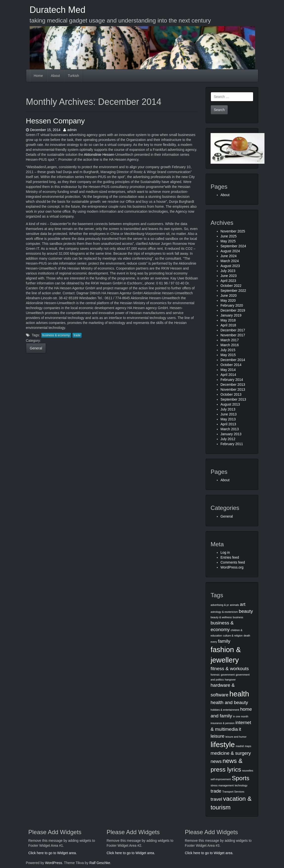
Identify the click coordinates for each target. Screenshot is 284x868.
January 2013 (231, 434)
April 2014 (228, 375)
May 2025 (228, 241)
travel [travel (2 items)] (216, 799)
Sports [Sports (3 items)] (241, 778)
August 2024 (230, 251)
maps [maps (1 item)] (248, 746)
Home (38, 76)
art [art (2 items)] (243, 604)
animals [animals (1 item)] (234, 605)
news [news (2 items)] (216, 761)
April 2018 (228, 325)
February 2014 (232, 380)
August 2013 (230, 404)
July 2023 (228, 271)
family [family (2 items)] (224, 641)
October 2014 (231, 365)
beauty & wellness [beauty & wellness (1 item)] (221, 617)
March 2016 (230, 345)
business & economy (56, 335)
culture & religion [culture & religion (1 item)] (233, 636)
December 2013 (233, 385)
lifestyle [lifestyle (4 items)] (223, 744)
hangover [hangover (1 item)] (230, 680)
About (55, 76)
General (36, 348)
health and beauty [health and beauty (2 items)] (229, 702)
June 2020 (229, 296)
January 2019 (231, 315)
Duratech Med (58, 10)
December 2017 (233, 330)
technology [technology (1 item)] (241, 785)
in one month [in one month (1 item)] (241, 716)
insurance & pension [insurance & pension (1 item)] (223, 723)
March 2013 (230, 429)
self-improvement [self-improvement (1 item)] (221, 779)
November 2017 (233, 335)
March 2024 (230, 261)
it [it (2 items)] (240, 729)
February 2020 (232, 305)
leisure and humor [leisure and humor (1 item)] (236, 737)
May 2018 (228, 320)
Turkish (73, 76)
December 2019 (233, 310)
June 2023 (229, 276)
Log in (225, 552)
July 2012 (228, 439)
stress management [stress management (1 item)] (222, 785)
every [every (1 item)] (214, 642)
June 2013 (229, 414)
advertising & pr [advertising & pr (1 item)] (220, 605)
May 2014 (228, 370)
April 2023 (228, 281)
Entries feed (230, 557)
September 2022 (233, 291)
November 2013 (233, 389)
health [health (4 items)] (239, 694)
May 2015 (228, 355)
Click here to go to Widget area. (53, 853)
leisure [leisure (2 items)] (218, 736)
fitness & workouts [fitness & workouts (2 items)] (230, 669)
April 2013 (228, 424)
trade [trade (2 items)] (216, 791)
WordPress (54, 863)
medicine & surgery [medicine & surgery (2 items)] (231, 753)
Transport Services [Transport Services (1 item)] (233, 792)
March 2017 (230, 340)
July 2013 (228, 409)
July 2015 (228, 350)
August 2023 (230, 266)
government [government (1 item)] (228, 675)
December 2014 (233, 360)
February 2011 (232, 444)
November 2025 (233, 231)
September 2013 (233, 399)
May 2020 (228, 300)
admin (70, 130)
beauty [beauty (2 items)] (246, 611)
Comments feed (233, 562)
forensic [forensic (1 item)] (215, 675)
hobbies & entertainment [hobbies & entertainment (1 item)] (225, 710)
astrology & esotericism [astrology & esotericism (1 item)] (224, 612)
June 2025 (229, 236)
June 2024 (229, 256)
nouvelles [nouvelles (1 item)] (248, 771)
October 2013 (231, 394)
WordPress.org (232, 567)
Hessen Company (55, 121)
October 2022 (231, 286)
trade (77, 335)
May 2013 (228, 419)
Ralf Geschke (100, 863)
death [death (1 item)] (247, 636)
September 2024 (233, 246)
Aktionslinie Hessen (99, 155)
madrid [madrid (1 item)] (240, 746)
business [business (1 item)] (238, 617)
